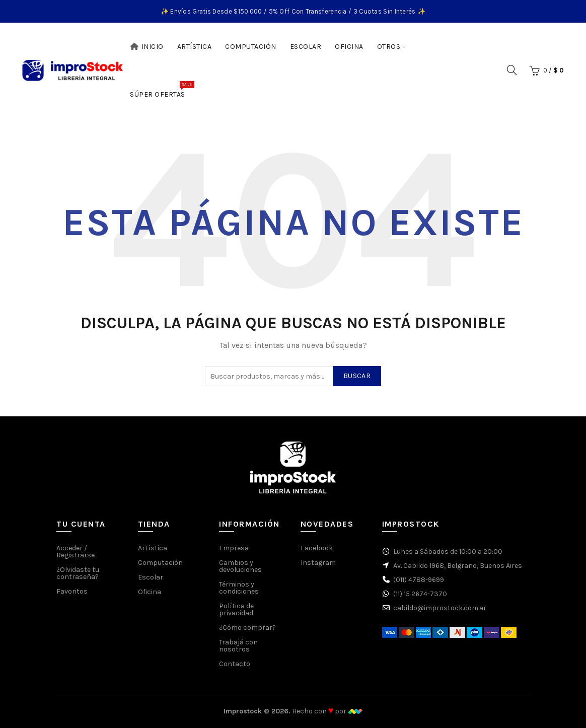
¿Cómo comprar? (247, 628)
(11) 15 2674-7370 (420, 594)
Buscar (357, 376)
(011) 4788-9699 (419, 580)
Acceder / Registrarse (76, 552)
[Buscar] (512, 70)
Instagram (318, 563)
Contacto (235, 664)
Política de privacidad (236, 609)
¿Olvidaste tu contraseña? (78, 573)
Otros (389, 47)
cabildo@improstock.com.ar (440, 608)
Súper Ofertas (161, 90)
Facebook (317, 548)
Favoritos (72, 591)
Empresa (234, 548)
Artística (195, 47)
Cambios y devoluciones (240, 566)
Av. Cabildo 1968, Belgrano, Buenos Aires (458, 566)
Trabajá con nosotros (238, 646)
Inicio (147, 47)
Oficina (349, 47)
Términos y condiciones (239, 588)
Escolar (306, 47)
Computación (251, 47)
